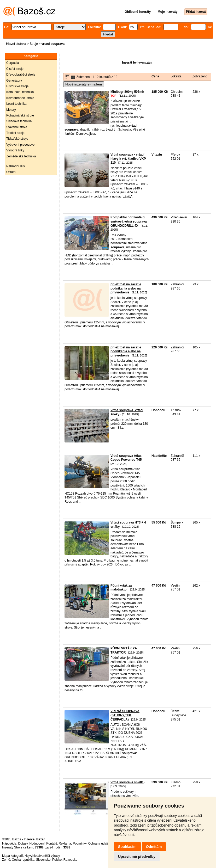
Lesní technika (16, 104)
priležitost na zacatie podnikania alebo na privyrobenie (126, 288)
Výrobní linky (15, 150)
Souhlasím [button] (127, 847)
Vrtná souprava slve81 (127, 782)
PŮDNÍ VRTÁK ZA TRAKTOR (124, 650)
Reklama (65, 844)
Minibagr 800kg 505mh (127, 92)
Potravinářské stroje (20, 115)
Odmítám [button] (154, 847)
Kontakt (52, 844)
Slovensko (43, 860)
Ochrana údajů (99, 844)
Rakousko (70, 860)
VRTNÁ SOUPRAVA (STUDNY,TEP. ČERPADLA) (125, 715)
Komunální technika (20, 92)
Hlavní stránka (16, 44)
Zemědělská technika (21, 156)
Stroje (34, 44)
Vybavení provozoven (21, 145)
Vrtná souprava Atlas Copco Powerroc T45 (126, 458)
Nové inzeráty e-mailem (84, 84)
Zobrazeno (200, 76)
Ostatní (11, 172)
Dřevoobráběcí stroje (21, 75)
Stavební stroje (17, 127)
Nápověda (9, 844)
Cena (155, 76)
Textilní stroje (15, 133)
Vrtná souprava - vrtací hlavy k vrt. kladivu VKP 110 (128, 159)
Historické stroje (17, 86)
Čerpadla (13, 63)
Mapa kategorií (12, 856)
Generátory (14, 81)
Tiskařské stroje (17, 139)
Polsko (57, 860)
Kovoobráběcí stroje (20, 98)
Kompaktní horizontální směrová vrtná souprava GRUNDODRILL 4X (129, 221)
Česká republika (23, 860)
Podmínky (80, 844)
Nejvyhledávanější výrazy (42, 856)
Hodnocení (37, 844)
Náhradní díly (16, 166)
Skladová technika (19, 121)
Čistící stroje (15, 69)
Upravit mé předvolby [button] (137, 857)
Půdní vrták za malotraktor (121, 588)
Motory (11, 110)
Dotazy (23, 844)
